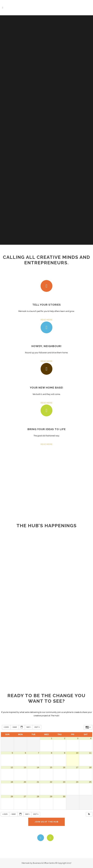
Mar (15, 727)
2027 (37, 727)
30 (64, 796)
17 (77, 767)
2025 (6, 727)
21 (38, 782)
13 (25, 767)
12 (12, 767)
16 (64, 767)
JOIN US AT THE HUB (46, 822)
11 (90, 753)
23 (64, 782)
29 (51, 796)
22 (51, 782)
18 (90, 767)
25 (90, 782)
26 (12, 796)
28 (38, 796)
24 (77, 782)
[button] (89, 814)
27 (25, 796)
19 (12, 782)
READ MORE (46, 320)
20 (25, 782)
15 (51, 767)
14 (38, 767)
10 (77, 753)
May (29, 727)
